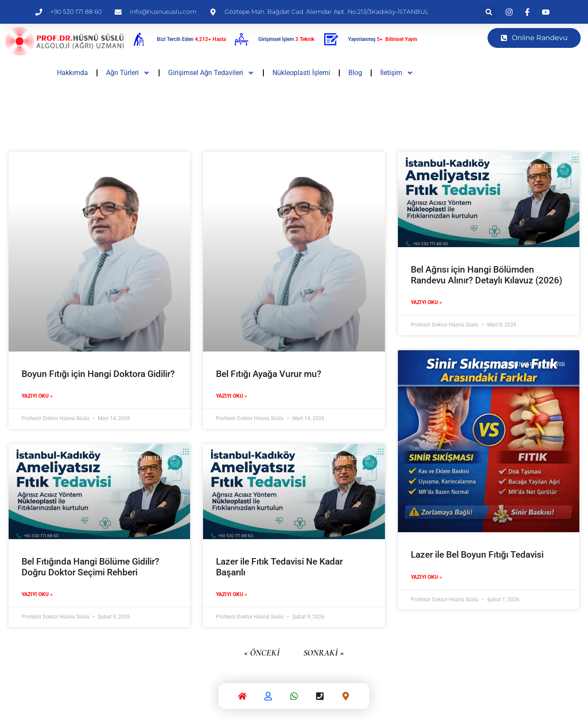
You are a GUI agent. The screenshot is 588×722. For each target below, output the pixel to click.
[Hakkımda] (268, 698)
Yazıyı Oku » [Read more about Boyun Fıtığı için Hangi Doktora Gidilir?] (37, 396)
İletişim (397, 73)
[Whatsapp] (294, 698)
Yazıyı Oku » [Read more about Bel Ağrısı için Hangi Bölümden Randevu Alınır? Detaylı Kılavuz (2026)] (426, 302)
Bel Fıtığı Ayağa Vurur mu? (269, 374)
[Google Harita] (346, 698)
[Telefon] (320, 698)
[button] (489, 12)
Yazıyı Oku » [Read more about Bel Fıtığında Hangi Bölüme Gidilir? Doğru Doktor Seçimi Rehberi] (37, 594)
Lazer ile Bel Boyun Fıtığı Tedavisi (477, 555)
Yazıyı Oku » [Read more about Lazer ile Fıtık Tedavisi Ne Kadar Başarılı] (231, 594)
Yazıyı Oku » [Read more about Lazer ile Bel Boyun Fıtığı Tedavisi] (426, 577)
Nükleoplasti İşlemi (301, 73)
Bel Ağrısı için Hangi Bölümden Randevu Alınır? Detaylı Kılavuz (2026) (486, 275)
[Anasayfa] (242, 698)
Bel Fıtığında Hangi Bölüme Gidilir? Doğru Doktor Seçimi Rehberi (90, 567)
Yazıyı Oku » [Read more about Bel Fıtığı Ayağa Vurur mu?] (231, 396)
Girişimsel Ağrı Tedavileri (211, 73)
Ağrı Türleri (128, 73)
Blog (355, 73)
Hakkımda (72, 73)
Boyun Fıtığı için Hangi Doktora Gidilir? (98, 374)
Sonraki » (324, 653)
